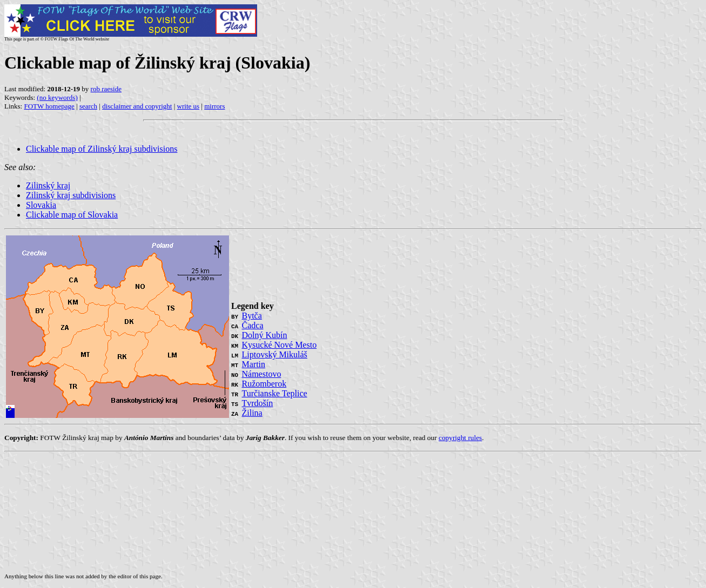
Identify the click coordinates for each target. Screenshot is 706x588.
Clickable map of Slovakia (72, 215)
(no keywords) (57, 97)
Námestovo (262, 374)
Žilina (252, 413)
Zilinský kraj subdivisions (71, 195)
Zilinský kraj (48, 185)
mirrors (214, 106)
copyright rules (460, 438)
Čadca (253, 325)
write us (189, 106)
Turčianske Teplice (275, 393)
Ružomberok (264, 384)
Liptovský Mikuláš (275, 354)
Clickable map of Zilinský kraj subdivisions (102, 149)
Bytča (252, 316)
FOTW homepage (49, 106)
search (88, 106)
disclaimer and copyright (137, 106)
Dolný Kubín (265, 335)
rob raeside (106, 89)
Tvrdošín (258, 403)
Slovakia (41, 205)
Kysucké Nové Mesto (280, 345)
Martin (254, 364)
